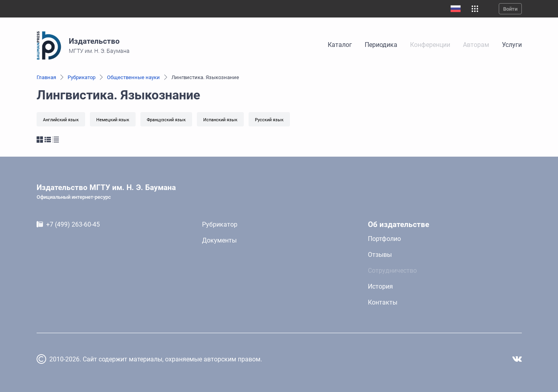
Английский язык (61, 120)
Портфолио (384, 239)
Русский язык (269, 120)
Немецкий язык (113, 120)
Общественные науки (133, 77)
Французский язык (166, 120)
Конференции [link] (430, 45)
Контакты (383, 302)
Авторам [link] (476, 45)
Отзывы (380, 255)
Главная (46, 77)
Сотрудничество (392, 271)
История (380, 286)
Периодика (381, 45)
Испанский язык (220, 120)
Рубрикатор (82, 77)
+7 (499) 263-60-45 (73, 224)
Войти (510, 9)
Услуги (512, 45)
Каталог (340, 45)
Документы (219, 240)
